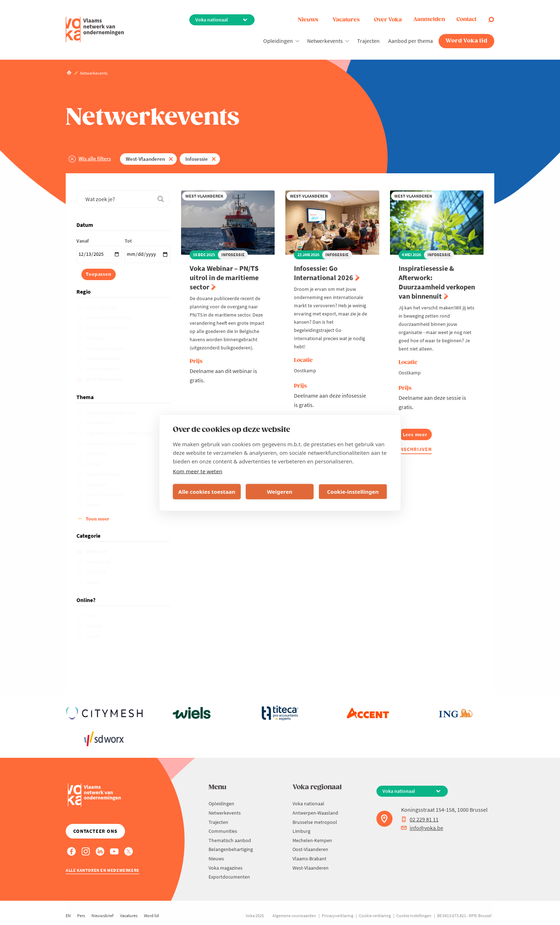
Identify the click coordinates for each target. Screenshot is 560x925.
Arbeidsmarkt (101, 423)
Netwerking (98, 562)
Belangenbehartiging (231, 849)
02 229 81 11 (420, 819)
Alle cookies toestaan (207, 492)
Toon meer (97, 519)
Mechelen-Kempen (106, 348)
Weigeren (279, 492)
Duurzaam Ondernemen (112, 443)
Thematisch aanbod (230, 840)
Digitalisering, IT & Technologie (119, 433)
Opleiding (96, 572)
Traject (93, 582)
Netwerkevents (325, 41)
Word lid (151, 916)
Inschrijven (415, 449)
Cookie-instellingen (353, 492)
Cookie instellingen (414, 916)
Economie (97, 453)
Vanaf (82, 241)
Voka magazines (226, 868)
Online (93, 636)
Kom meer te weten (198, 471)
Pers (81, 916)
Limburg (95, 338)
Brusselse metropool (109, 328)
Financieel (97, 484)
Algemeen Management (111, 413)
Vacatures (346, 20)
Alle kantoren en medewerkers (102, 870)
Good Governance (106, 494)
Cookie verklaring (375, 916)
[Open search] (491, 20)
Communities (223, 831)
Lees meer (417, 436)
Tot (128, 241)
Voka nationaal (102, 307)
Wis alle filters (95, 158)
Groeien (95, 505)
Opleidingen (278, 41)
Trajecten (368, 41)
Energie (94, 464)
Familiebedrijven (104, 474)
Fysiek (93, 616)
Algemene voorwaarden (294, 916)
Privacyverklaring (337, 916)
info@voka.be (422, 828)
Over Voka (388, 20)
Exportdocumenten (229, 877)
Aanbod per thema (411, 41)
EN (68, 916)
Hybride (95, 626)
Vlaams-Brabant (103, 369)
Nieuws (308, 20)
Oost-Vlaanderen (104, 358)
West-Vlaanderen (145, 159)
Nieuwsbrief (102, 916)
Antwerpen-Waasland (109, 318)
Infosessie (197, 159)
